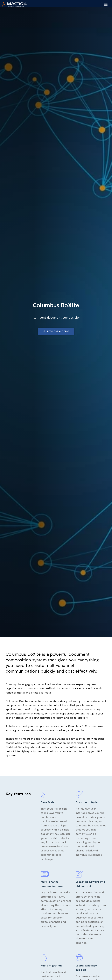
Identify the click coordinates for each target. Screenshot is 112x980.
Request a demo (56, 331)
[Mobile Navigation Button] (106, 5)
